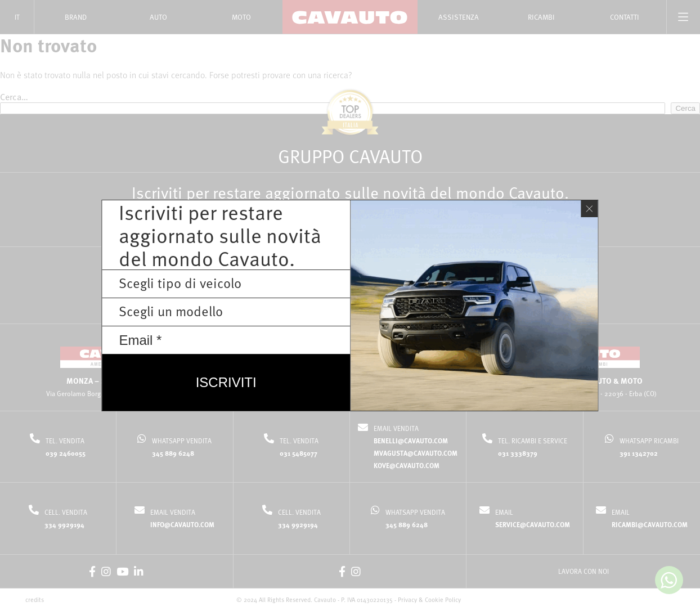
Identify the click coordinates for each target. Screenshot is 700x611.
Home (295, 47)
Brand (76, 17)
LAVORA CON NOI (584, 571)
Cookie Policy (443, 599)
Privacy (407, 599)
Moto (241, 17)
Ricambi (541, 17)
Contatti (625, 17)
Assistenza (459, 17)
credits (35, 599)
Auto (158, 17)
